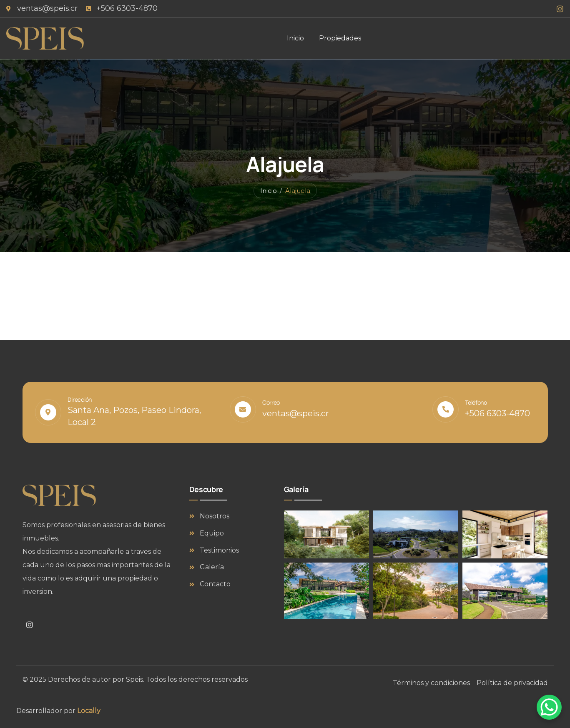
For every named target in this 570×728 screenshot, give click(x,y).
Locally (89, 711)
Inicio (269, 191)
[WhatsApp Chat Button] (549, 707)
